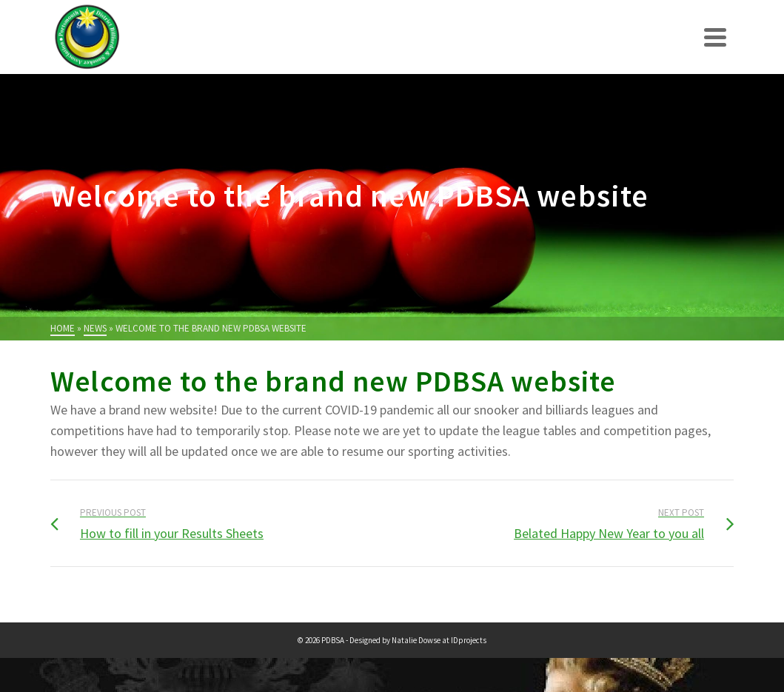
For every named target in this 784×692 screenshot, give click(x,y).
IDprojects (469, 640)
